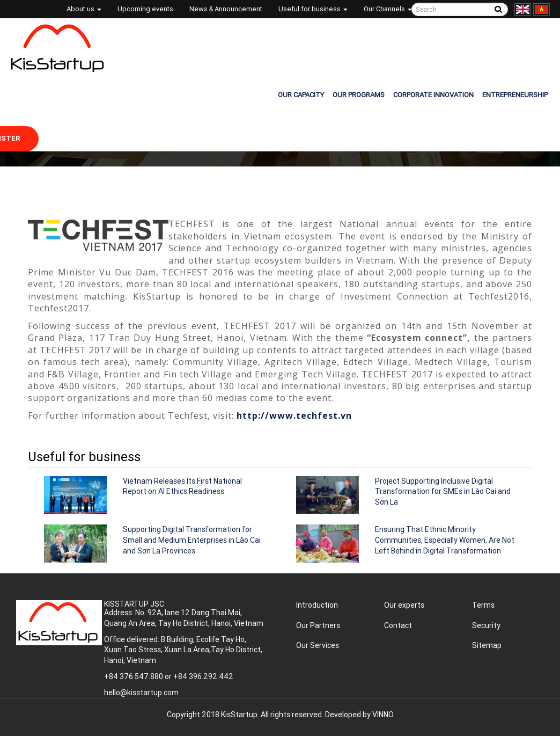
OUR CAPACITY (301, 95)
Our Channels (388, 9)
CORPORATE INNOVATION (433, 95)
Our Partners (318, 625)
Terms (483, 605)
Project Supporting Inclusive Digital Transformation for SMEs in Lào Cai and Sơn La (443, 491)
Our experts (404, 605)
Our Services (318, 645)
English (523, 9)
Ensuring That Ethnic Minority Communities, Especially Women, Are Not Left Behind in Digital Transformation (445, 540)
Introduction (317, 605)
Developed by (359, 715)
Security (486, 625)
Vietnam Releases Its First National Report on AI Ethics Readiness (182, 486)
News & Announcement (226, 9)
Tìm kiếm (498, 9)
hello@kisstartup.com (141, 693)
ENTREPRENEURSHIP (515, 95)
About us (84, 9)
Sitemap (487, 645)
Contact (398, 625)
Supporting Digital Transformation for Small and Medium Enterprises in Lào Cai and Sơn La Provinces (192, 540)
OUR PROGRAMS (359, 95)
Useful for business (313, 9)
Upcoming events (145, 9)
